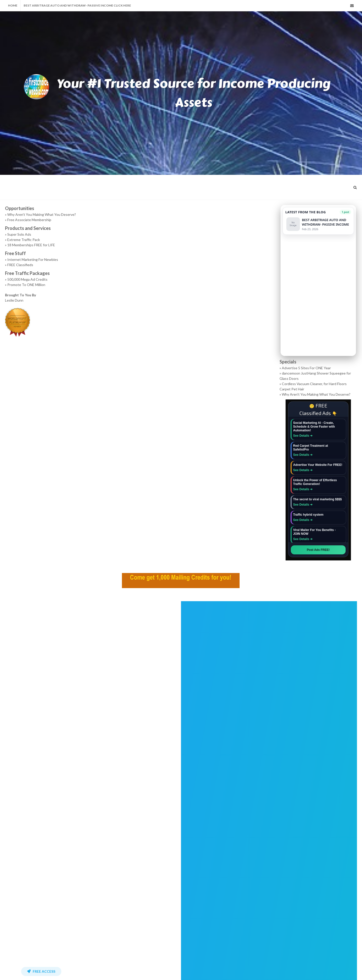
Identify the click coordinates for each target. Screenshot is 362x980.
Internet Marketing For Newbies (33, 259)
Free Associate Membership (29, 220)
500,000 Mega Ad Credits (27, 279)
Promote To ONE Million (26, 285)
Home (13, 5)
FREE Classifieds (20, 265)
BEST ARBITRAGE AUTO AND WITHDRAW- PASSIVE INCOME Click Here (77, 5)
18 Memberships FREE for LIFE (31, 245)
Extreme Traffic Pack (24, 240)
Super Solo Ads (19, 234)
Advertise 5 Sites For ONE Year (306, 368)
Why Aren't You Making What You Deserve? (42, 214)
